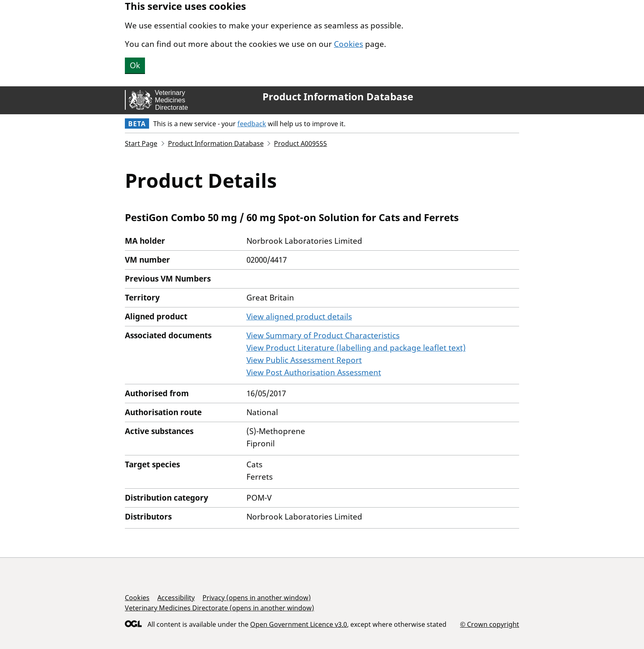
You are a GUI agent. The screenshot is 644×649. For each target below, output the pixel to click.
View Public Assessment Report (304, 360)
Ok (135, 65)
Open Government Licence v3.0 (299, 624)
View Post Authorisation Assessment (314, 372)
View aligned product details (299, 316)
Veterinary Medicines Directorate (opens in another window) (220, 608)
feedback (252, 124)
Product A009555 (300, 143)
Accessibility (176, 598)
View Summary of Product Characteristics (323, 335)
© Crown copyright (490, 624)
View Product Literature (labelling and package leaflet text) (356, 348)
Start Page (141, 143)
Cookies (348, 44)
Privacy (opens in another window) (257, 598)
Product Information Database (338, 97)
